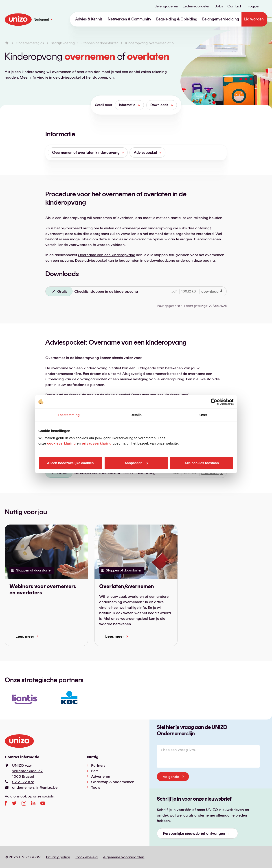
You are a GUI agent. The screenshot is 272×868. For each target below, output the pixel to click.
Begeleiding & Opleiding (177, 19)
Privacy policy (58, 857)
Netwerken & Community (129, 19)
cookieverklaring (61, 443)
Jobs (219, 6)
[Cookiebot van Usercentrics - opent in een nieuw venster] (214, 402)
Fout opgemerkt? (169, 306)
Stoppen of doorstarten (100, 43)
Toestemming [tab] (69, 415)
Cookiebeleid (87, 857)
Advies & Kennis (89, 19)
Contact (234, 6)
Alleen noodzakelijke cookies (70, 463)
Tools (95, 787)
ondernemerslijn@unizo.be (35, 787)
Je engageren (167, 6)
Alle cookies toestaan (202, 463)
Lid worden (254, 19)
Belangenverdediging (221, 19)
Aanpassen (136, 463)
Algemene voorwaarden (124, 857)
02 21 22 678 (23, 782)
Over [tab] (203, 415)
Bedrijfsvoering (63, 43)
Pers (95, 771)
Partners (98, 765)
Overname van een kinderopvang (107, 255)
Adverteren (101, 776)
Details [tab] (136, 415)
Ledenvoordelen (197, 6)
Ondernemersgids (30, 43)
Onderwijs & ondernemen (113, 782)
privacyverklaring (97, 443)
